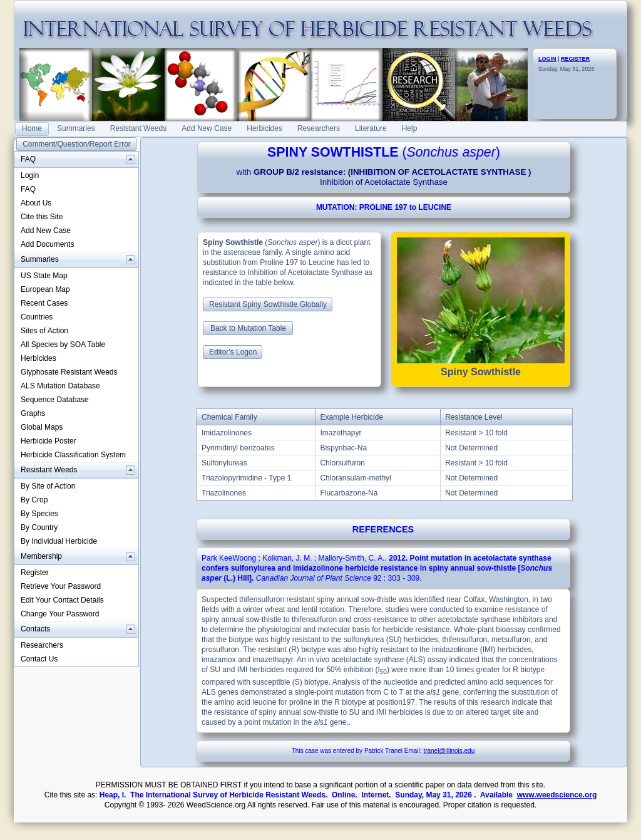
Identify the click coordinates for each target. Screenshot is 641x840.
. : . (377, 568)
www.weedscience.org (557, 795)
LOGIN (547, 59)
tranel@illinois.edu (449, 751)
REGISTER (575, 59)
